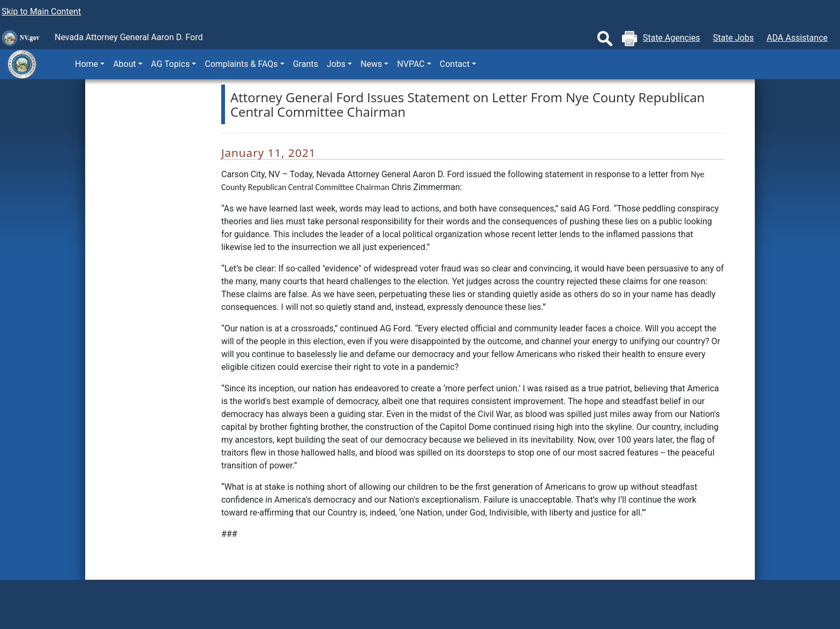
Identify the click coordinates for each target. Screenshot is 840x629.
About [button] (125, 64)
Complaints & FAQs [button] (241, 64)
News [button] (371, 64)
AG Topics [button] (170, 64)
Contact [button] (455, 64)
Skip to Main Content (41, 12)
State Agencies (672, 38)
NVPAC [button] (411, 64)
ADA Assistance (797, 38)
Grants (306, 64)
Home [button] (87, 64)
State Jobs (733, 38)
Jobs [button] (336, 64)
